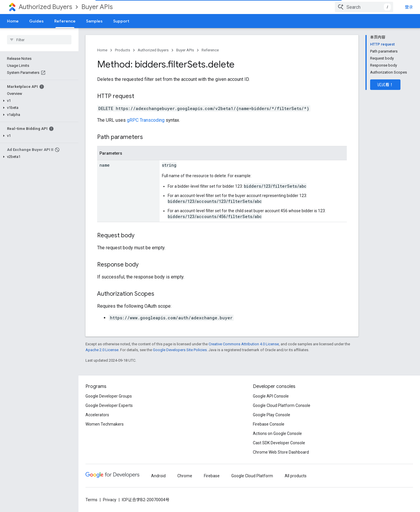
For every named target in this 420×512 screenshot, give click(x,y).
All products (296, 476)
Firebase (212, 476)
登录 (409, 7)
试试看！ (385, 85)
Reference (210, 50)
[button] (38, 101)
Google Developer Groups (109, 396)
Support (121, 21)
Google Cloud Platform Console (282, 405)
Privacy (110, 500)
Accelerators (97, 415)
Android (158, 476)
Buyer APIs (97, 7)
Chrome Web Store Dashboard (281, 452)
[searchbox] (39, 40)
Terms (91, 500)
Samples (94, 21)
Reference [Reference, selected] (65, 21)
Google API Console (271, 396)
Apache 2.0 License (102, 350)
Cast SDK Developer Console (279, 443)
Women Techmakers (105, 424)
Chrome (185, 476)
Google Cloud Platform (252, 476)
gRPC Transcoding (146, 120)
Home (13, 21)
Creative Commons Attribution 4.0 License (244, 344)
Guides (36, 21)
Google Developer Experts (109, 405)
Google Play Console (272, 415)
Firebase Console (269, 424)
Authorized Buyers (45, 7)
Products (123, 50)
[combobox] (364, 7)
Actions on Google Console (277, 433)
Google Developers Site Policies (180, 350)
